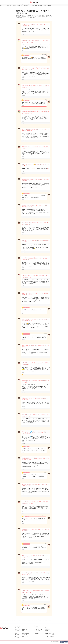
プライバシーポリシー (49, 632)
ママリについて (37, 628)
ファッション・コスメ (26, 628)
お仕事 (16, 633)
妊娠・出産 (17, 628)
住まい (16, 632)
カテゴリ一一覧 (37, 632)
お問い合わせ (47, 629)
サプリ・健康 (17, 638)
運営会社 (46, 628)
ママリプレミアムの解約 (49, 636)
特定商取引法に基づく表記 (50, 633)
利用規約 (46, 631)
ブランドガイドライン (39, 629)
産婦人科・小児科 (26, 633)
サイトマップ (37, 633)
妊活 (15, 636)
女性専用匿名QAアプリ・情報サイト (34, 3)
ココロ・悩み (25, 629)
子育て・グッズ (17, 629)
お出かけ (24, 632)
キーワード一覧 (37, 631)
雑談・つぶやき (25, 636)
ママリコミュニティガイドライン (51, 635)
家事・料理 (17, 635)
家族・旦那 (24, 631)
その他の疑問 (25, 635)
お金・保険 (17, 631)
